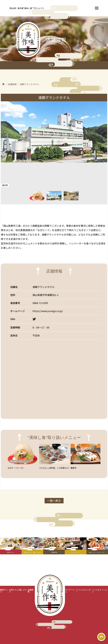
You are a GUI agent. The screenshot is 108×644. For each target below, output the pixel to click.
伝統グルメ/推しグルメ (18, 591)
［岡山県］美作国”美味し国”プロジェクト (26, 8)
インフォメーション (99, 591)
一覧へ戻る (54, 501)
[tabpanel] (54, 132)
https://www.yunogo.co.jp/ (48, 311)
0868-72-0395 (40, 303)
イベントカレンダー (83, 591)
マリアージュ (70, 591)
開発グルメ (4, 591)
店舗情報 (30, 591)
